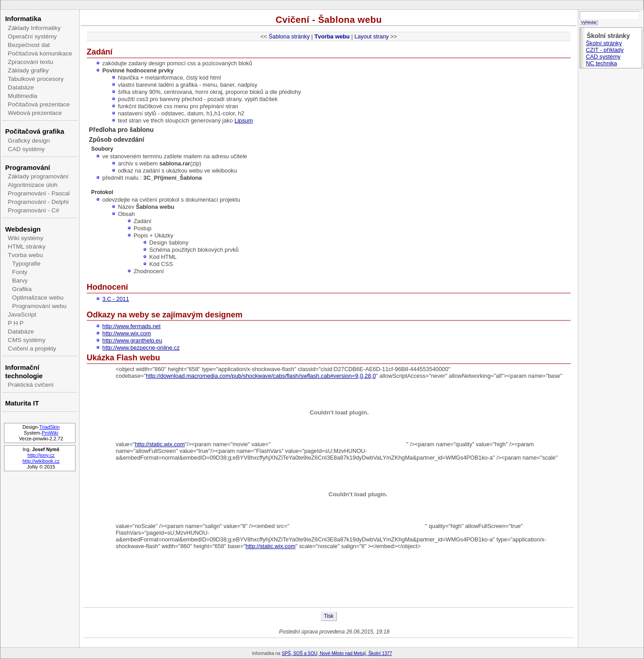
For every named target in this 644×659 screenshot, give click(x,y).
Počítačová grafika (34, 131)
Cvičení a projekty (32, 349)
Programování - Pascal (39, 193)
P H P (16, 323)
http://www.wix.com (127, 333)
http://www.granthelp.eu (132, 340)
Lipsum (244, 120)
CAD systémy (26, 149)
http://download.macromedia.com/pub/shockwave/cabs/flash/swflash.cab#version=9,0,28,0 (261, 376)
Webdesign (23, 229)
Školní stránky (604, 43)
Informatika (23, 19)
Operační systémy (33, 36)
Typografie (26, 264)
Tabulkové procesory (36, 79)
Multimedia (23, 96)
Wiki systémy (26, 238)
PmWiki (50, 433)
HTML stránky (27, 247)
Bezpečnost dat (29, 45)
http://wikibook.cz (41, 461)
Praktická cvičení (31, 385)
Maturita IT (22, 403)
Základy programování (38, 176)
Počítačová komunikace (40, 53)
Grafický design (29, 141)
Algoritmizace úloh (33, 185)
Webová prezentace (35, 113)
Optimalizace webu (38, 298)
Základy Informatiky (34, 28)
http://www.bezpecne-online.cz (141, 348)
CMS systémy (27, 340)
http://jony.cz (41, 455)
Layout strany (371, 36)
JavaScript (22, 315)
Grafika (22, 289)
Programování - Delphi (38, 202)
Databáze (21, 87)
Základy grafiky (28, 70)
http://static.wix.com (160, 444)
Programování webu (39, 306)
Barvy (20, 281)
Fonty (20, 272)
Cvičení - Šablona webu (329, 19)
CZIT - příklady (605, 50)
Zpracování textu (31, 62)
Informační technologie (24, 372)
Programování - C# (34, 210)
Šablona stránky (289, 36)
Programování (28, 167)
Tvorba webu (26, 255)
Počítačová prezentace (39, 104)
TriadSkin (50, 427)
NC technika (602, 63)
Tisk (329, 616)
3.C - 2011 (116, 299)
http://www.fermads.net (131, 326)
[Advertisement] (329, 578)
